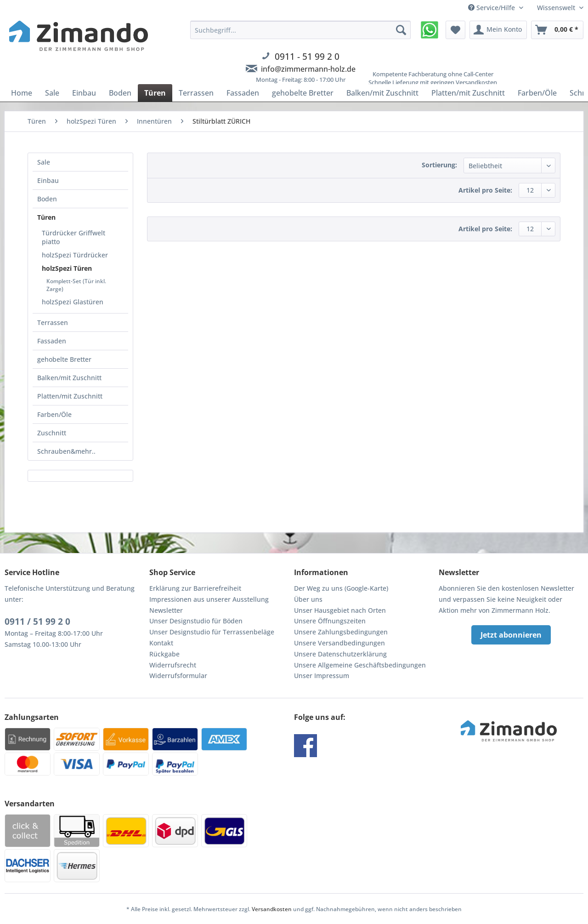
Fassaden (52, 341)
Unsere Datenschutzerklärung (340, 654)
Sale (44, 162)
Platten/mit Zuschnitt (70, 396)
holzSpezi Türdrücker (75, 255)
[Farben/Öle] (537, 93)
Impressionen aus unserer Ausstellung (209, 599)
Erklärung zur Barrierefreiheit (195, 588)
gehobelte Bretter (64, 359)
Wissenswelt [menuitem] (557, 8)
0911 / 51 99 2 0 (37, 622)
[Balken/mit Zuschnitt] (382, 93)
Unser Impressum (322, 676)
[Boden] (120, 93)
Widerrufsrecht (173, 665)
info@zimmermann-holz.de (308, 69)
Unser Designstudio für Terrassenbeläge (212, 632)
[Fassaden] (243, 93)
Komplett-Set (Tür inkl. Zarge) (76, 285)
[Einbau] (84, 93)
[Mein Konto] (498, 30)
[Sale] (52, 93)
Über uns (308, 599)
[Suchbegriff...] (300, 30)
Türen (46, 217)
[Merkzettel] (455, 30)
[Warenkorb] (557, 30)
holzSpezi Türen (67, 268)
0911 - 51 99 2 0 (307, 56)
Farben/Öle (54, 414)
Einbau (48, 180)
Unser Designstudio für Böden (196, 621)
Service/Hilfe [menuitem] (492, 8)
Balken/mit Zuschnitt (69, 378)
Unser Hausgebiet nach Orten (340, 610)
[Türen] (155, 93)
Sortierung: (439, 165)
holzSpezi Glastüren (73, 302)
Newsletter (166, 610)
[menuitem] (300, 57)
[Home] (22, 93)
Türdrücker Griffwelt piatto (73, 237)
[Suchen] (401, 30)
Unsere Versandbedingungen (339, 643)
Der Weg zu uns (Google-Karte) (341, 588)
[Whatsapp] (430, 30)
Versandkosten (272, 909)
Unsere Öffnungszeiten (330, 621)
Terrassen (53, 322)
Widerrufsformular (178, 676)
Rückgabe (164, 654)
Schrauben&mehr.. (66, 451)
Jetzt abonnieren (511, 635)
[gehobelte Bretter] (303, 93)
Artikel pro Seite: (485, 190)
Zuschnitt (52, 433)
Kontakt (161, 643)
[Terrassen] (196, 93)
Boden (47, 199)
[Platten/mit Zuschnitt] (468, 93)
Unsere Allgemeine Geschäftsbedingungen (360, 665)
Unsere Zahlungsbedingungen (341, 632)
